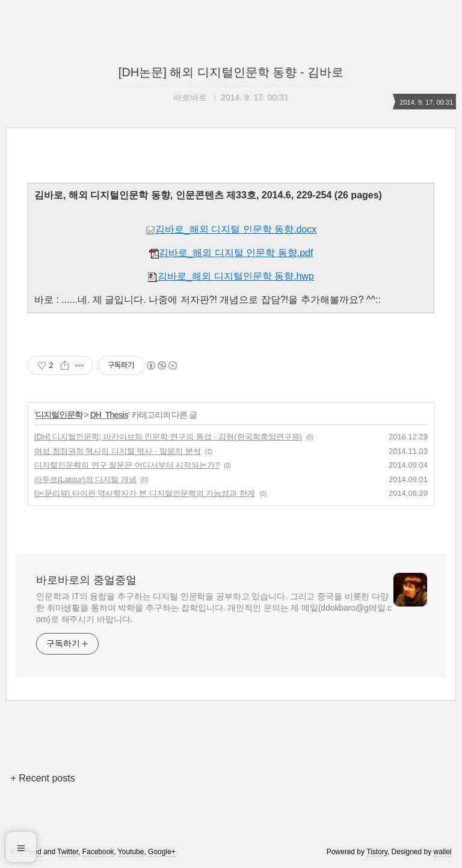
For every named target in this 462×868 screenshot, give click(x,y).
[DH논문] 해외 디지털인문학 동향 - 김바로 (231, 72)
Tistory (377, 852)
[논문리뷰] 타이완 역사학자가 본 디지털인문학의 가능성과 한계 (145, 493)
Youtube (131, 852)
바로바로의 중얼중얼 (86, 580)
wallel (443, 852)
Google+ (162, 852)
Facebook (98, 852)
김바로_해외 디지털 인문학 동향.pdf (231, 253)
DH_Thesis (109, 415)
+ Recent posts (42, 778)
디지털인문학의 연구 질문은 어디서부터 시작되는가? (127, 465)
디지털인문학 (59, 415)
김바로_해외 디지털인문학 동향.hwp (231, 276)
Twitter (68, 852)
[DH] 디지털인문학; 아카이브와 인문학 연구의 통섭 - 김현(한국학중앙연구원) (168, 437)
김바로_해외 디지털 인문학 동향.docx (231, 229)
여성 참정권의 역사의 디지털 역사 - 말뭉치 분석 (118, 451)
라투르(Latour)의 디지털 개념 (85, 479)
